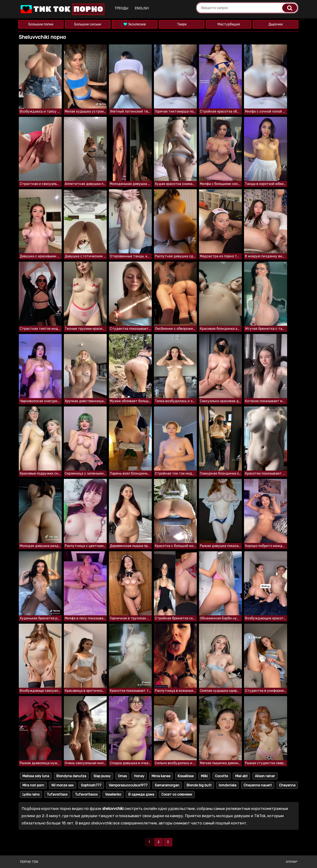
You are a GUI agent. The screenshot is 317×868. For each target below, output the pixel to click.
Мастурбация (229, 24)
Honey (139, 776)
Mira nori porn (33, 785)
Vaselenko (113, 794)
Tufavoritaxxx (86, 794)
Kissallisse (186, 776)
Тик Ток (62, 9)
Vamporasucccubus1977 (128, 785)
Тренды (121, 8)
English (142, 8)
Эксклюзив (135, 24)
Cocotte (221, 776)
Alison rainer (265, 776)
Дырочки (276, 24)
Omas (122, 776)
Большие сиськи (88, 24)
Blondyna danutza (71, 776)
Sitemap (292, 862)
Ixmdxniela (228, 785)
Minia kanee (161, 776)
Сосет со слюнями (177, 794)
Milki (204, 776)
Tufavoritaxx (57, 794)
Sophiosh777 (91, 785)
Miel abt (241, 776)
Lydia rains (31, 794)
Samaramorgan (167, 785)
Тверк (182, 24)
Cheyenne (287, 785)
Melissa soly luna (36, 776)
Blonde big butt (199, 785)
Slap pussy (102, 776)
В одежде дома (141, 794)
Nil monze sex (63, 785)
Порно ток (29, 862)
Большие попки (41, 24)
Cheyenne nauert (258, 785)
